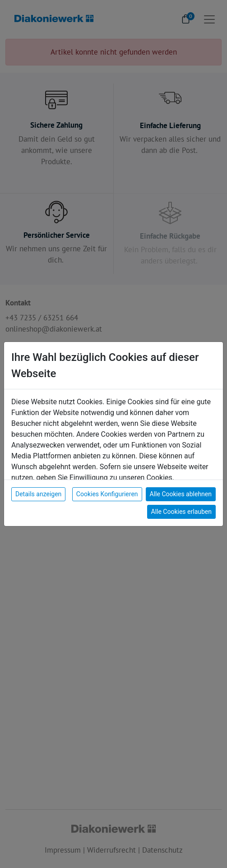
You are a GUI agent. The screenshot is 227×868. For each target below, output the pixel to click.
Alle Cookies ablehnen (181, 494)
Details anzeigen (38, 494)
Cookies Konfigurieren (107, 494)
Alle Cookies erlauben (181, 512)
